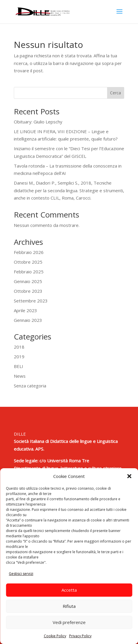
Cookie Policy (55, 636)
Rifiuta (69, 606)
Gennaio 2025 (28, 281)
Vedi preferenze (69, 622)
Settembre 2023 (31, 301)
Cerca (115, 93)
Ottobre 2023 (28, 291)
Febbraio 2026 (29, 252)
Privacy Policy (80, 636)
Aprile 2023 (25, 310)
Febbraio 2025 (29, 272)
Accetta (69, 590)
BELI (19, 366)
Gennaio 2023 (28, 320)
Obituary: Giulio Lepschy (38, 122)
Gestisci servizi (21, 574)
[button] (129, 476)
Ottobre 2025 (28, 262)
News (20, 376)
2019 (19, 357)
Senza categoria (30, 386)
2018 (19, 347)
